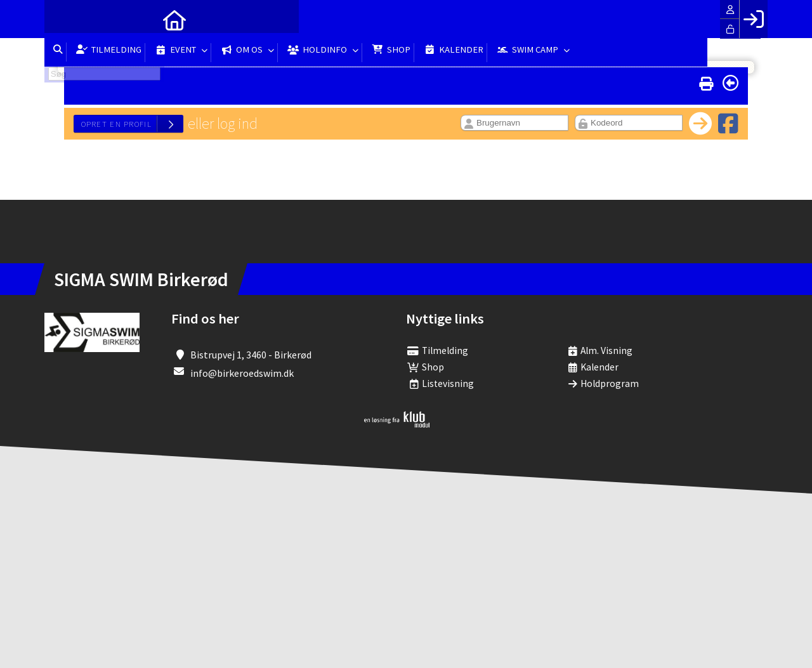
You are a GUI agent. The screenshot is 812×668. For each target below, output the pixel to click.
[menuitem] (63, 19)
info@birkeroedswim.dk (242, 373)
